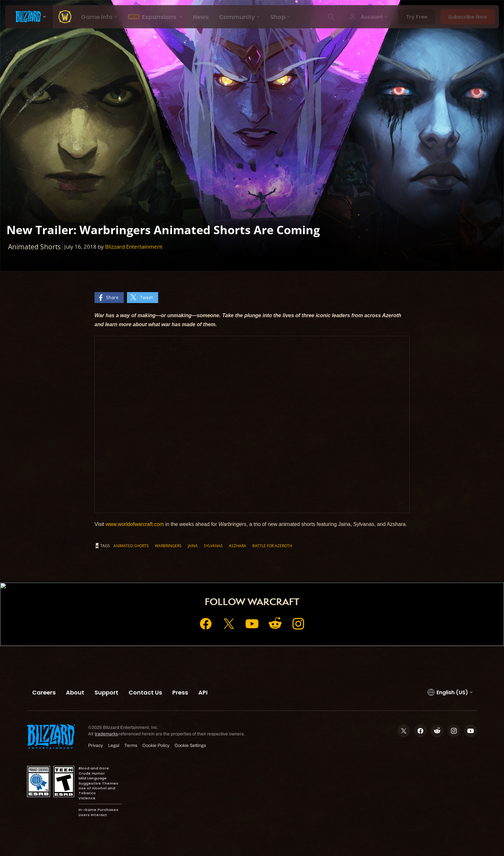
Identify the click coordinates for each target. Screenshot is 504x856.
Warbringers (168, 546)
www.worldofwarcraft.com (135, 524)
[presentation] (29, 17)
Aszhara (238, 546)
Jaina (193, 546)
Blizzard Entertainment (134, 247)
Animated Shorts (131, 546)
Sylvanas (213, 546)
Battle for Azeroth (272, 546)
